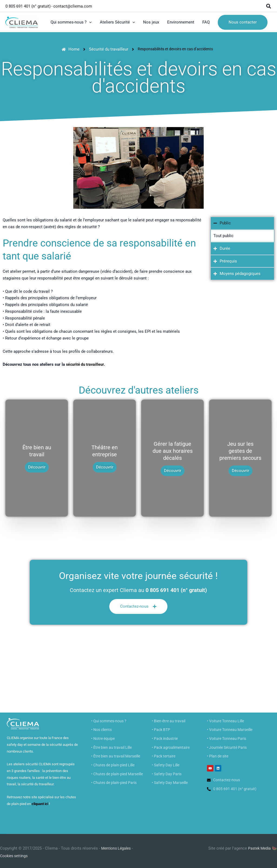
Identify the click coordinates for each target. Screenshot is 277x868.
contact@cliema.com (73, 5)
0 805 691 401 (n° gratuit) (28, 5)
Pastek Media (258, 846)
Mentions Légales (117, 846)
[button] (269, 5)
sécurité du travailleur (86, 364)
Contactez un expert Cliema (103, 587)
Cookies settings (15, 853)
